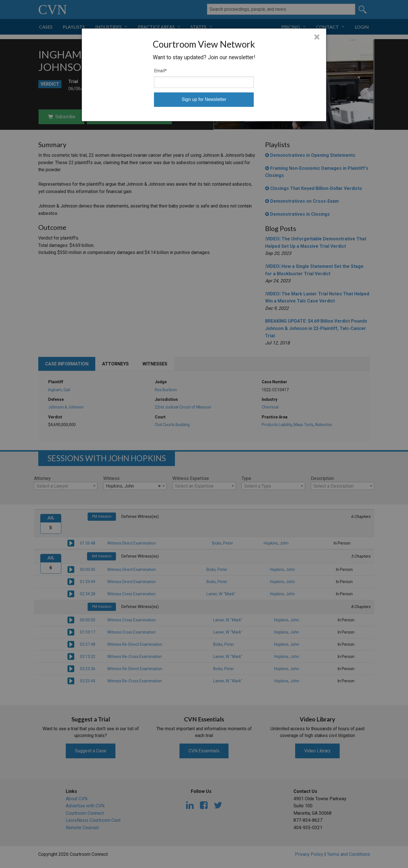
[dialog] (204, 75)
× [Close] (317, 37)
